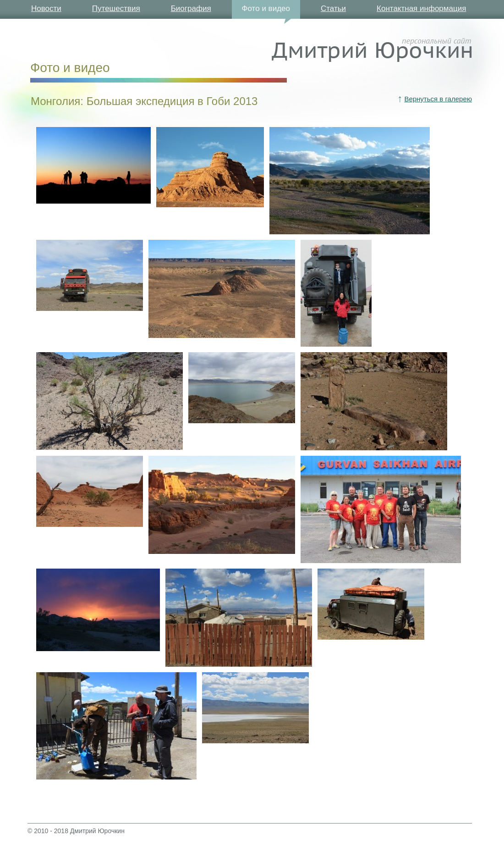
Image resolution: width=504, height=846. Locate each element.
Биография (191, 8)
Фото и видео (266, 8)
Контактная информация (421, 8)
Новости (46, 8)
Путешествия (116, 8)
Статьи (333, 8)
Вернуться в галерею (438, 99)
